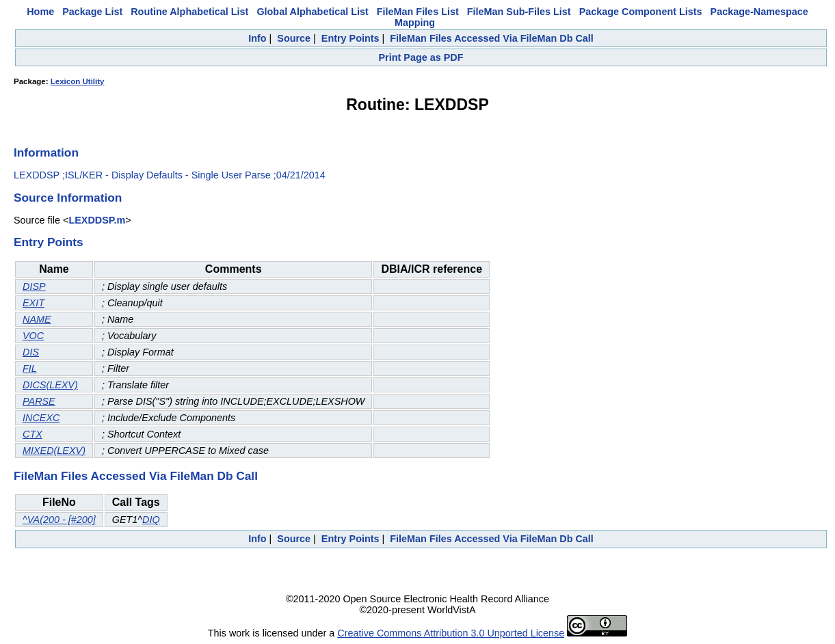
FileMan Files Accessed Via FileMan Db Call (492, 38)
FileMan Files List (418, 12)
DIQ (151, 520)
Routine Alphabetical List (189, 12)
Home (40, 12)
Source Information (68, 198)
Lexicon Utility (78, 81)
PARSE (39, 401)
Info (257, 38)
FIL (30, 368)
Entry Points (350, 38)
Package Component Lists (641, 12)
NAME (37, 319)
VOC (33, 336)
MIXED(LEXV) (54, 451)
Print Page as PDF (421, 57)
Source (294, 38)
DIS (31, 352)
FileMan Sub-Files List (519, 12)
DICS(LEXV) (50, 385)
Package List (92, 12)
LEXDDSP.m (97, 220)
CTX (32, 434)
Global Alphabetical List (312, 12)
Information (46, 152)
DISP (34, 286)
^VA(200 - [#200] (59, 520)
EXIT (34, 303)
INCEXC (41, 418)
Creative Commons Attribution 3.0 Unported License (451, 633)
